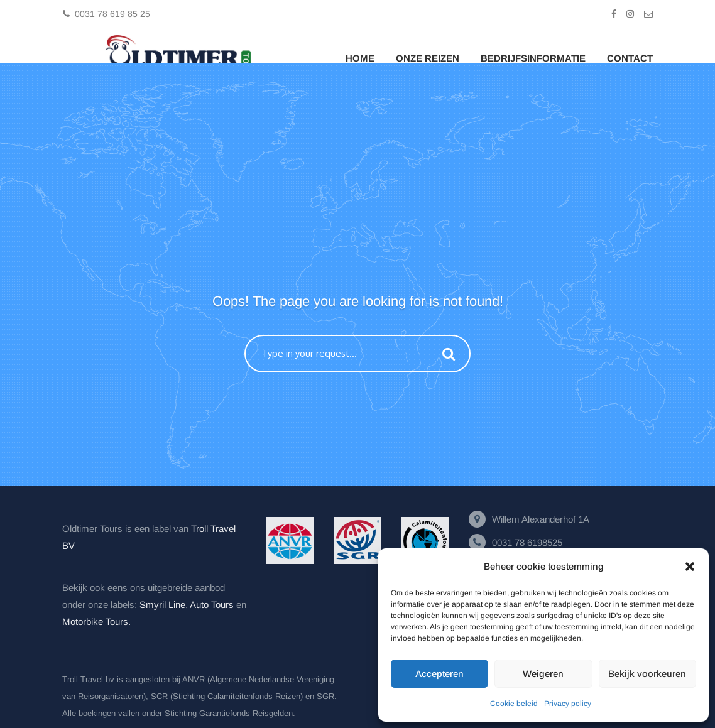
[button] (690, 567)
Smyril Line (162, 605)
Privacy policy (568, 704)
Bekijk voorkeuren (647, 674)
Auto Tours (212, 605)
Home (360, 58)
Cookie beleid (514, 704)
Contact (630, 58)
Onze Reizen (428, 58)
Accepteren (439, 674)
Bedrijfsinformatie (533, 58)
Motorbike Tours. (96, 622)
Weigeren (543, 674)
